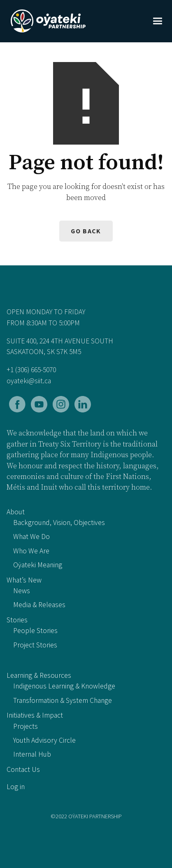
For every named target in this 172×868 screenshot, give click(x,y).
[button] (157, 21)
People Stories (35, 631)
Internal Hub (32, 754)
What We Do (31, 536)
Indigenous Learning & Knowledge (64, 686)
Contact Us (23, 769)
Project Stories (35, 645)
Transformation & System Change (63, 700)
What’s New (24, 580)
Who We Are (31, 551)
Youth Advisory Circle (44, 740)
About (16, 512)
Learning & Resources (39, 675)
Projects (26, 726)
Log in (16, 787)
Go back (86, 231)
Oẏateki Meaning (38, 565)
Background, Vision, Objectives (59, 523)
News (22, 591)
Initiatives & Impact (35, 715)
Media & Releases (39, 605)
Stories (17, 620)
